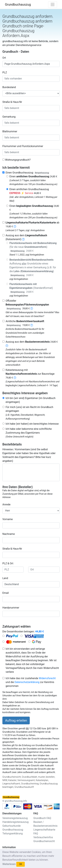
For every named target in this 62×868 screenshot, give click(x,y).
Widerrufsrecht (47, 678)
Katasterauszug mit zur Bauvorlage (30, 374)
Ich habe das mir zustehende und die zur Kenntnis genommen (31, 682)
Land (5, 578)
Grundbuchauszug (18, 4)
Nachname (9, 534)
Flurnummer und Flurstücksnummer (23, 146)
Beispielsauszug (42, 173)
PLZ (5, 72)
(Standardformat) (31, 288)
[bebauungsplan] (32, 308)
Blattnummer (10, 131)
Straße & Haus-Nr (12, 102)
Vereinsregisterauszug (15, 818)
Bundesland (9, 87)
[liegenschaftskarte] (15, 226)
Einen (33, 176)
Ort (4, 58)
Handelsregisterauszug (15, 822)
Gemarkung (9, 117)
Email (6, 593)
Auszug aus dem (32, 342)
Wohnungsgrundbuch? (18, 160)
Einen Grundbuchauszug (28, 173)
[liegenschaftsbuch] (23, 239)
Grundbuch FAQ (42, 818)
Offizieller (27, 305)
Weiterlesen (9, 864)
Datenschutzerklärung (27, 682)
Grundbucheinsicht (44, 841)
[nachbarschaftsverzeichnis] (15, 378)
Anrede (6, 504)
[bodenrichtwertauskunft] (32, 325)
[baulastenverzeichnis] (7, 346)
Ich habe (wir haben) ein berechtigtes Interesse (32, 424)
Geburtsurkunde (12, 826)
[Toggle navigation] (53, 4)
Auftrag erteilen (16, 720)
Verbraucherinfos (43, 837)
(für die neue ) (33, 247)
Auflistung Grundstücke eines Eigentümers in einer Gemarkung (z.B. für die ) (33, 267)
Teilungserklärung (13, 833)
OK (20, 864)
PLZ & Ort (8, 563)
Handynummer (11, 608)
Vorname (8, 519)
